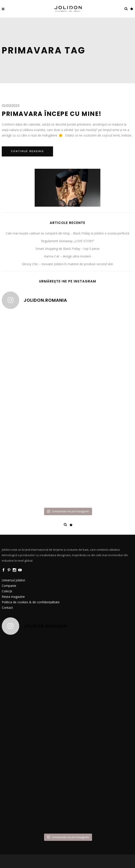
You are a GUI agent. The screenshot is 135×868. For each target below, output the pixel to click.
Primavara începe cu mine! (52, 114)
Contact (7, 608)
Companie (9, 586)
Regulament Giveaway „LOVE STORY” (68, 241)
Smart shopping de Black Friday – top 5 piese (67, 249)
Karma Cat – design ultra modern (68, 256)
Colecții (7, 591)
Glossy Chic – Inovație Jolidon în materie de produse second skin (67, 264)
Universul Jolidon (13, 580)
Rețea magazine (13, 597)
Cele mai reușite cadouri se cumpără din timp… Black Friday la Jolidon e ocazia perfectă (67, 233)
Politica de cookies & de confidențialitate (31, 602)
